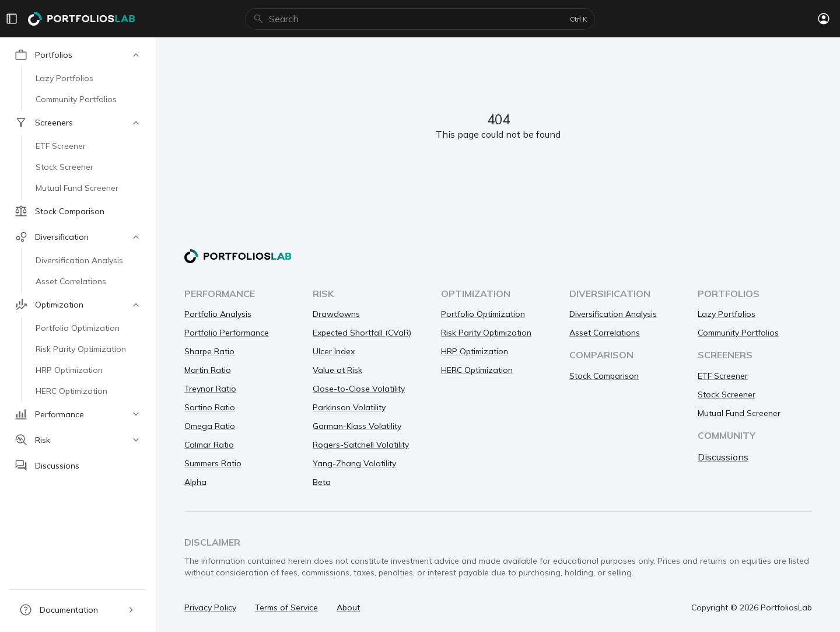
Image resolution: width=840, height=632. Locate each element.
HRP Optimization (475, 351)
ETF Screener (723, 376)
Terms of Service (286, 607)
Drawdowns (336, 314)
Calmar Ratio (209, 445)
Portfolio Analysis (218, 314)
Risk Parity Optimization (486, 333)
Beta (322, 482)
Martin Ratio (208, 370)
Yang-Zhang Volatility (354, 463)
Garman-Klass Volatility (357, 426)
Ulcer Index (334, 351)
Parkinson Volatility (349, 407)
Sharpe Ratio (209, 351)
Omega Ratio (210, 426)
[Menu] (12, 19)
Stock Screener (727, 394)
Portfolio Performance (227, 333)
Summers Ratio (213, 463)
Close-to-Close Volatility (359, 389)
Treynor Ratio (210, 389)
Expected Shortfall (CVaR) (362, 333)
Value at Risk (337, 370)
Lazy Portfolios (727, 314)
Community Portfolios (738, 333)
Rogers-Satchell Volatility (361, 445)
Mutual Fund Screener (739, 413)
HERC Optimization (477, 370)
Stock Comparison (604, 376)
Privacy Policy (210, 607)
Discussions (723, 457)
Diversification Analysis (613, 314)
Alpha (195, 482)
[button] (78, 55)
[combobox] (417, 19)
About (348, 607)
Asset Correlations (605, 333)
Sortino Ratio (210, 407)
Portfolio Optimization (483, 314)
